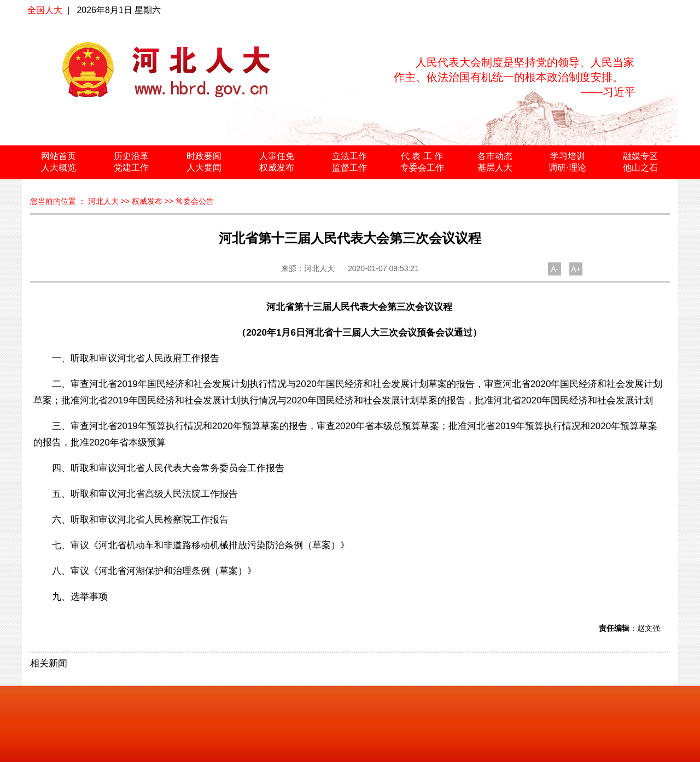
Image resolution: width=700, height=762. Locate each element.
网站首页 (59, 156)
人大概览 (59, 168)
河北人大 (103, 201)
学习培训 (568, 156)
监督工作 (349, 168)
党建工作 (131, 168)
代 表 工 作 (422, 156)
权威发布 (277, 168)
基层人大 (495, 168)
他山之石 (640, 168)
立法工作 (349, 156)
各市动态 (495, 156)
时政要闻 (204, 156)
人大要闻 (204, 168)
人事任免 (277, 156)
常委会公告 (195, 201)
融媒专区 (640, 156)
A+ (576, 269)
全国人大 (45, 10)
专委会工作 (422, 168)
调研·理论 (567, 168)
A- (555, 269)
